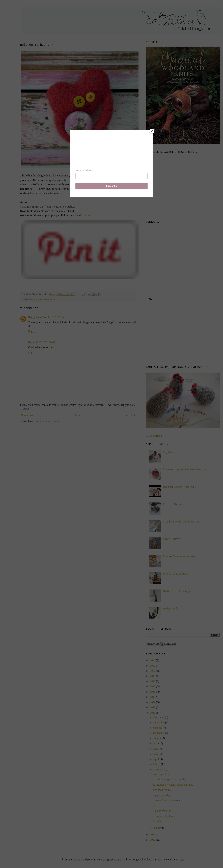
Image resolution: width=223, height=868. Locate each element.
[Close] (152, 131)
